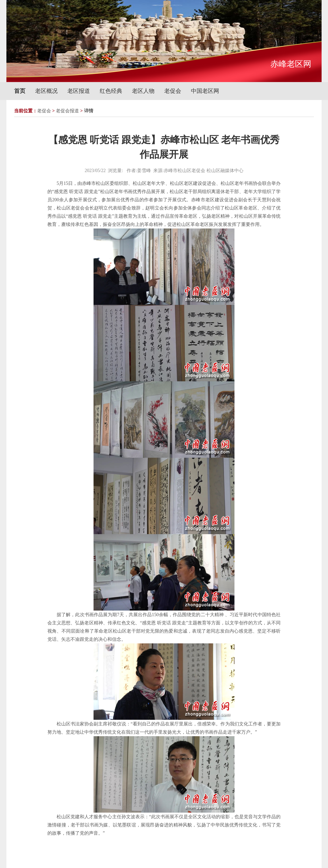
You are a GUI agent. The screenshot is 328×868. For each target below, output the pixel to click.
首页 (20, 91)
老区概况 (46, 91)
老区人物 (143, 91)
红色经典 (111, 91)
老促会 (173, 91)
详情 (89, 111)
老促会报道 (67, 111)
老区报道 (79, 91)
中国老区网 (205, 91)
